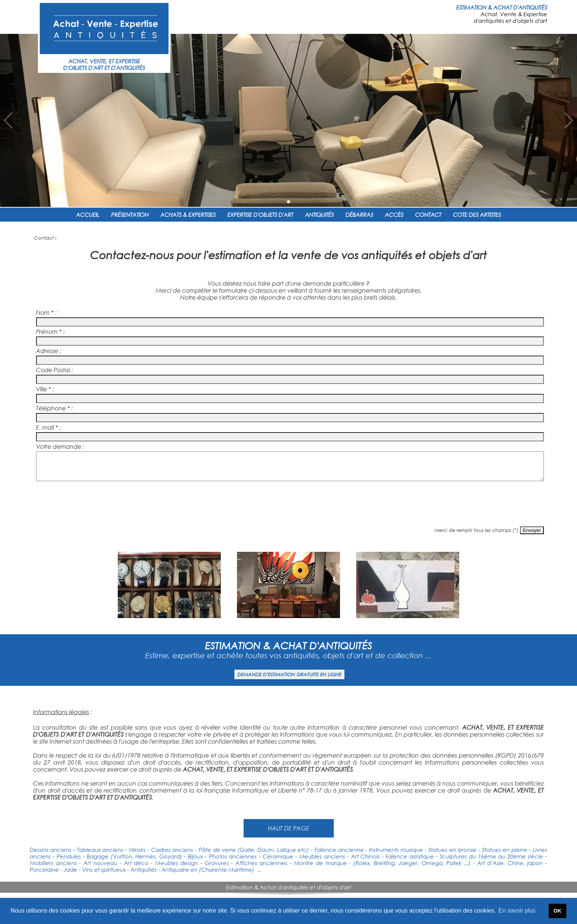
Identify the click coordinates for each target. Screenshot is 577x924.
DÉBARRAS (359, 215)
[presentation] (288, 508)
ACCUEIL (88, 215)
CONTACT (428, 215)
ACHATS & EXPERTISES (188, 215)
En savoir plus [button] (517, 911)
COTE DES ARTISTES (477, 215)
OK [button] (557, 911)
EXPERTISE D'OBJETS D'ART (260, 215)
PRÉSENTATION (130, 215)
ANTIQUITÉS (319, 215)
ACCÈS (394, 215)
